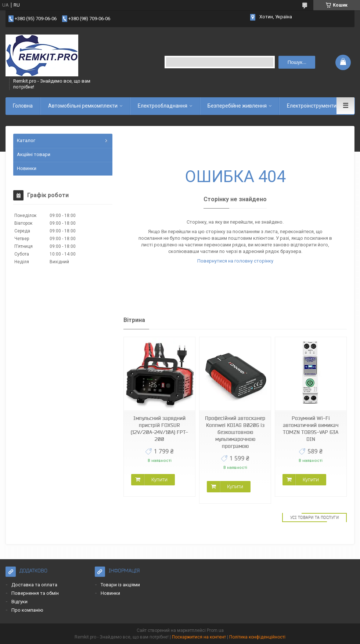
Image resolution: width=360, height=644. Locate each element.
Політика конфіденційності (257, 637)
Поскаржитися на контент (199, 637)
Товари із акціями (120, 585)
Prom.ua (215, 630)
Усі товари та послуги (315, 517)
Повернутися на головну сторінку (235, 261)
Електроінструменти (312, 106)
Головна (23, 106)
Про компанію (27, 610)
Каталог (26, 140)
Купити (159, 480)
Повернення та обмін (35, 593)
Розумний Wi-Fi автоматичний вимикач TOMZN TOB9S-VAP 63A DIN (311, 429)
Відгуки (19, 602)
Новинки (27, 168)
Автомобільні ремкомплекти (83, 106)
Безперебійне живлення (237, 106)
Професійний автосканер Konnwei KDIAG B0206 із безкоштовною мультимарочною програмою (235, 432)
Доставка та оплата (34, 585)
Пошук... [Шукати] (297, 62)
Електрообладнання (163, 106)
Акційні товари (34, 154)
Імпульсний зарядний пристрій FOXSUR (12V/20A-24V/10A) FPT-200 (159, 429)
